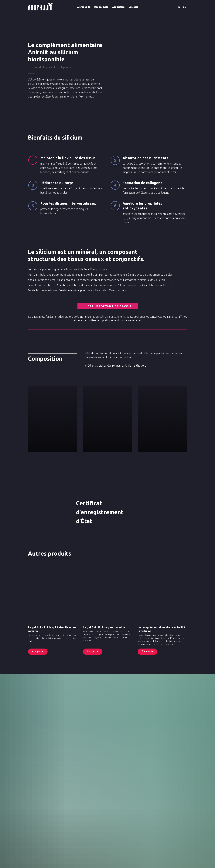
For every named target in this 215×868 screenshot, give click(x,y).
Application (118, 7)
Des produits (101, 7)
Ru (179, 7)
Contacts (133, 7)
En (184, 7)
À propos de (84, 7)
